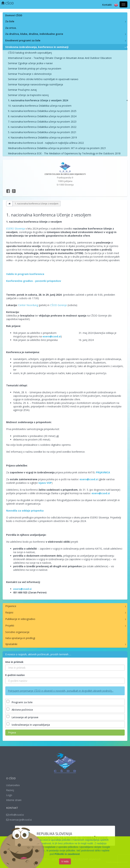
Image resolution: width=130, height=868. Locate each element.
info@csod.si (15, 815)
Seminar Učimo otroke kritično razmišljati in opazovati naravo (43, 79)
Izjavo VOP (45, 483)
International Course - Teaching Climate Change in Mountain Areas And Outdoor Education (60, 58)
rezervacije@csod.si (19, 820)
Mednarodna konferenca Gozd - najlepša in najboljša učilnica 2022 (46, 143)
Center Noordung (28, 305)
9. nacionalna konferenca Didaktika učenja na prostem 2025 (42, 111)
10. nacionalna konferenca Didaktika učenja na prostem (40, 106)
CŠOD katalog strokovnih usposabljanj (30, 53)
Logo (9, 795)
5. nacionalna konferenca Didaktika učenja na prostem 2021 (42, 132)
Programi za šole (20, 702)
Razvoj (10, 790)
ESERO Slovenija (16, 229)
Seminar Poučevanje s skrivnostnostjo (30, 74)
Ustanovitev (13, 785)
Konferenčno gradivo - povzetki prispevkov (34, 281)
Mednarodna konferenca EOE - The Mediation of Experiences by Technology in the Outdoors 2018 (64, 153)
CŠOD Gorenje (58, 305)
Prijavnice (11, 606)
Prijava (12, 732)
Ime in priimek (14, 662)
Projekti (10, 625)
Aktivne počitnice (20, 710)
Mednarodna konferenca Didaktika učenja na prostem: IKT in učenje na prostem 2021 (57, 148)
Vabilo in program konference (25, 274)
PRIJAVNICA (103, 472)
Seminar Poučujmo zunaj (22, 90)
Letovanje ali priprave (23, 717)
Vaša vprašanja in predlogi (20, 638)
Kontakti (107, 5)
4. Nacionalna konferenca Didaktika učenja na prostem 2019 (42, 137)
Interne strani (14, 800)
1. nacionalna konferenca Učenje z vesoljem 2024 (38, 100)
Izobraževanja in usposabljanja (29, 725)
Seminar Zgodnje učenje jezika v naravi (30, 63)
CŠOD (7, 3)
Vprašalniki (11, 644)
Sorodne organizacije (17, 632)
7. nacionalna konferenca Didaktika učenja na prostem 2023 (42, 122)
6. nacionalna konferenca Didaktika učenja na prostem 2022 (42, 127)
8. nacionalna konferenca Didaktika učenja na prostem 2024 (42, 116)
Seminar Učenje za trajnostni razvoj (28, 95)
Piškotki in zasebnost (67, 855)
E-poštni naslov (15, 675)
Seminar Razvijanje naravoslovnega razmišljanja (35, 84)
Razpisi (9, 612)
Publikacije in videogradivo (20, 619)
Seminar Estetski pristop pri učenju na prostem (35, 69)
